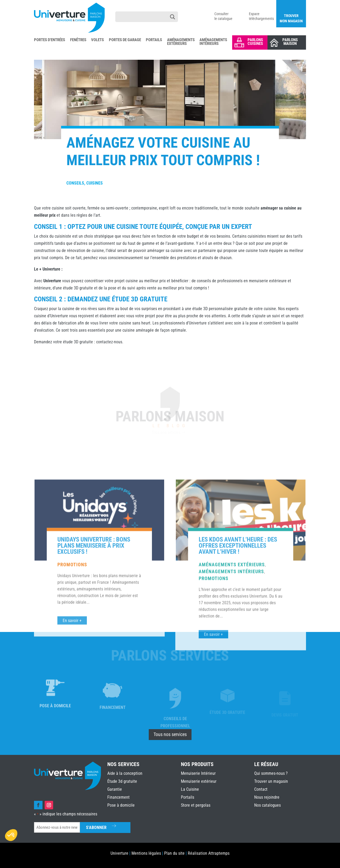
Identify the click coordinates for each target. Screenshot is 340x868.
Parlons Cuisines (255, 42)
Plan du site (174, 853)
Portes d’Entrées (50, 40)
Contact (261, 789)
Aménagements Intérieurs (213, 42)
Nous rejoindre (267, 797)
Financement (118, 797)
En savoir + (213, 741)
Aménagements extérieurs (232, 671)
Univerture (119, 853)
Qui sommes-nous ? (271, 773)
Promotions (72, 671)
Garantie (115, 789)
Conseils (75, 183)
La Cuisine (190, 789)
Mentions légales (146, 853)
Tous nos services (170, 734)
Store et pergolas (196, 805)
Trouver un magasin (271, 781)
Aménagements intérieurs (231, 678)
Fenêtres (78, 40)
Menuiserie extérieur (199, 781)
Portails (154, 40)
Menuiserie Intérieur (198, 773)
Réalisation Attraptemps (209, 853)
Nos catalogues (267, 805)
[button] (11, 835)
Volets (97, 40)
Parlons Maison (290, 42)
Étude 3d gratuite (122, 781)
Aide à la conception (125, 773)
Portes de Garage (125, 40)
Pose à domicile (121, 805)
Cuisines (95, 183)
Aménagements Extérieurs (181, 42)
